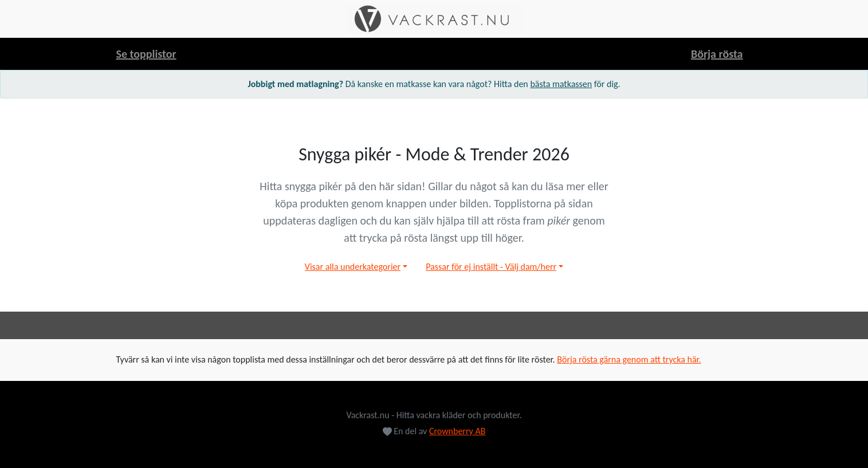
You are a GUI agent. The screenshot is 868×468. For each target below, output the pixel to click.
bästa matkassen (561, 84)
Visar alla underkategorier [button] (353, 267)
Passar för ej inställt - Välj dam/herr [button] (491, 267)
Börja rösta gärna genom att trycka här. (629, 359)
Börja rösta (717, 54)
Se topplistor (146, 54)
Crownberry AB (457, 431)
